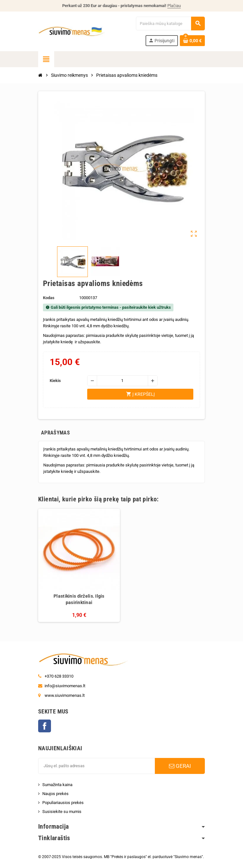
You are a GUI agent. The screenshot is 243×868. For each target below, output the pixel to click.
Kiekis (55, 381)
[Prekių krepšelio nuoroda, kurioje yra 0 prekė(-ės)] (192, 41)
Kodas (49, 298)
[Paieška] (170, 24)
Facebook (45, 726)
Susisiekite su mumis (62, 812)
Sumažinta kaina (57, 785)
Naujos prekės (55, 794)
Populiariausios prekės (63, 803)
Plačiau (174, 6)
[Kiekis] (122, 381)
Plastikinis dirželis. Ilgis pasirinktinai (79, 599)
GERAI (180, 766)
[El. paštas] (96, 766)
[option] (79, 565)
